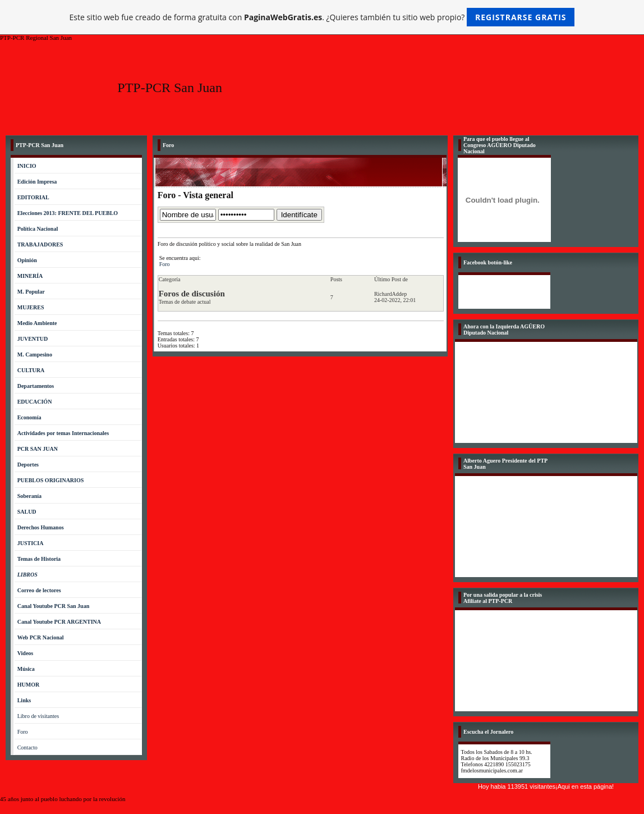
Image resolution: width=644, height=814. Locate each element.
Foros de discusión (192, 294)
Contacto (27, 747)
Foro (23, 732)
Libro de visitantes (38, 716)
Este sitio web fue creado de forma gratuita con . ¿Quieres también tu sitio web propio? (322, 17)
